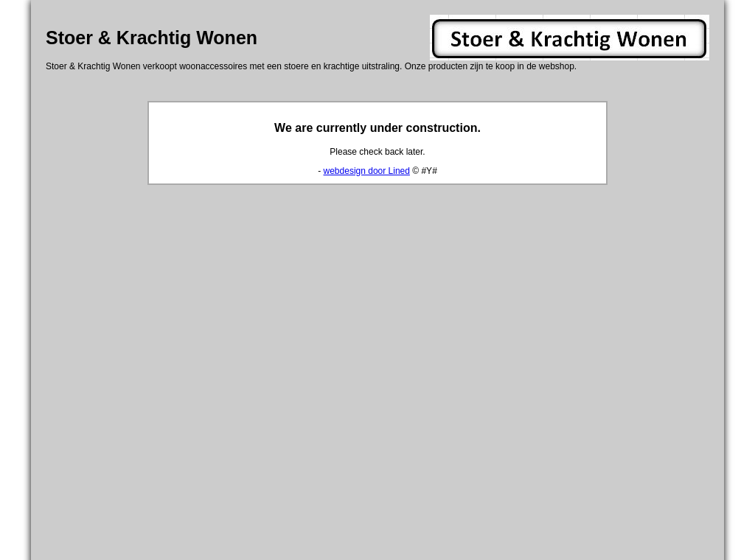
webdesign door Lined (367, 171)
